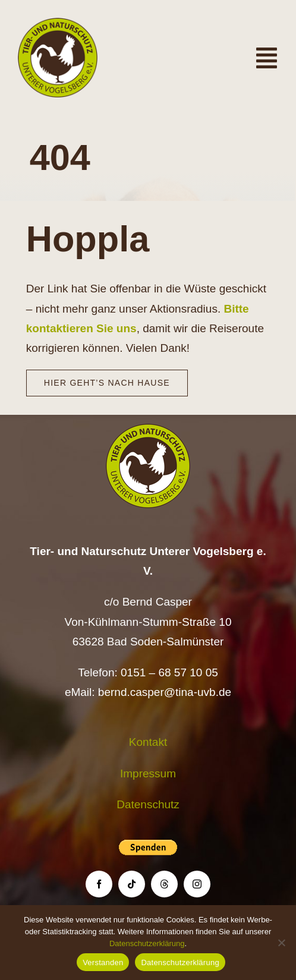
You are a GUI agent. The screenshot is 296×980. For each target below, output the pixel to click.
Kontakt (148, 742)
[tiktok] (132, 884)
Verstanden (103, 962)
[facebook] (99, 884)
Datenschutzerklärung (147, 943)
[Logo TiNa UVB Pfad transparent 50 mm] (58, 23)
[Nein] (281, 943)
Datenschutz (148, 804)
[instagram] (197, 884)
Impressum (148, 773)
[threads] (164, 884)
